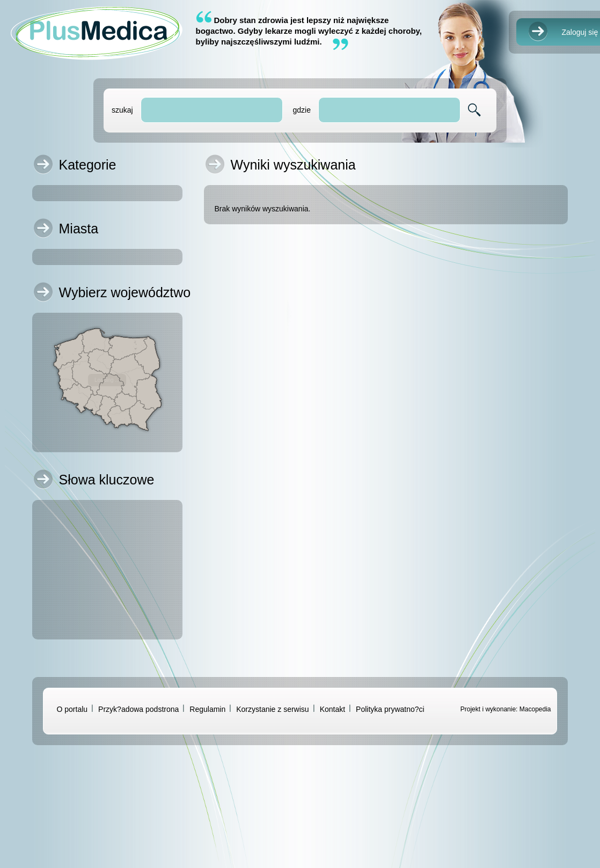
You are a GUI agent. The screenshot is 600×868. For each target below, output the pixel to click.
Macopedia (535, 709)
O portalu (72, 709)
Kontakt (332, 709)
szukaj (122, 110)
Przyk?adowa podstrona (138, 709)
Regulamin (207, 709)
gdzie (301, 110)
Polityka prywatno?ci (390, 709)
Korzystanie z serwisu (272, 709)
